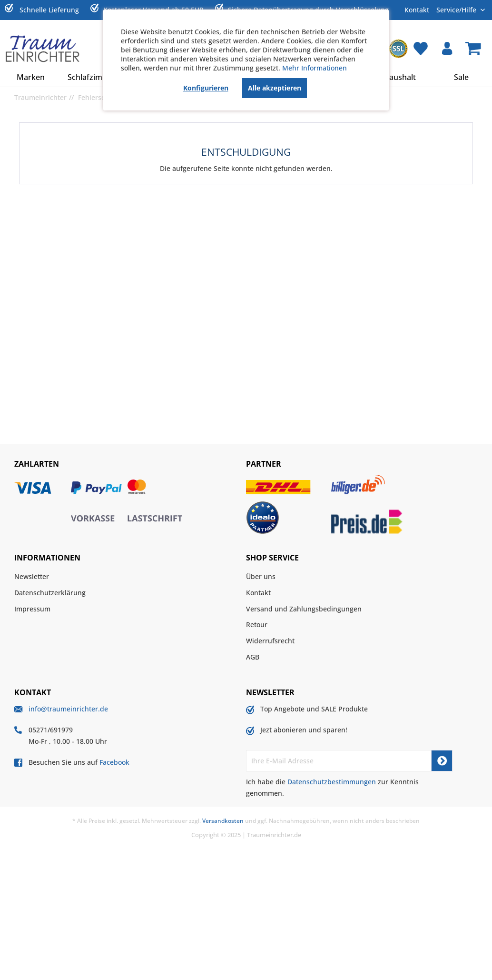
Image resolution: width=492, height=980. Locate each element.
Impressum (32, 609)
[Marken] (31, 77)
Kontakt (417, 10)
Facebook (114, 762)
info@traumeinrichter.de (68, 709)
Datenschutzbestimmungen (332, 782)
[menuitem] (398, 49)
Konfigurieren (206, 88)
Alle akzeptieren (275, 88)
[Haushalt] (400, 77)
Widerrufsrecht (270, 641)
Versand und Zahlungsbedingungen (304, 609)
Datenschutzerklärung (50, 593)
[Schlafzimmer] (92, 77)
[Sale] (461, 77)
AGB (253, 657)
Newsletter (32, 576)
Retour (257, 625)
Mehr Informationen (315, 68)
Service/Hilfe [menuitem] (457, 10)
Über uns (261, 576)
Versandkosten (223, 821)
